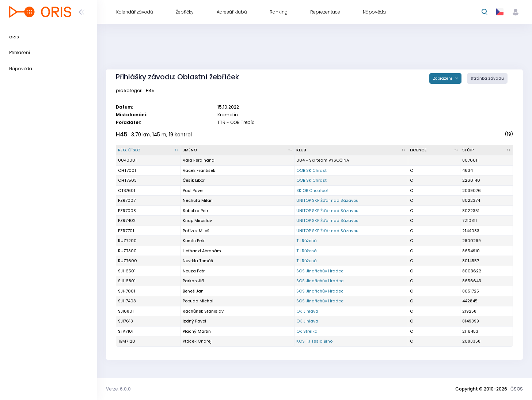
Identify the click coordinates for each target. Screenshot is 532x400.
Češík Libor (194, 180)
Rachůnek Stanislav (203, 311)
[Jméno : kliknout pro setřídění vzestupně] (238, 150)
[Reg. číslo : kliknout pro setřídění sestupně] (149, 150)
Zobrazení (443, 78)
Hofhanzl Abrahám (202, 251)
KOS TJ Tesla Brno (314, 341)
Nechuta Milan (198, 200)
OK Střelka (307, 331)
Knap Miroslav (197, 220)
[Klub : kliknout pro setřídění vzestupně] (351, 150)
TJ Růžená (307, 241)
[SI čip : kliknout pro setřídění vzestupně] (487, 150)
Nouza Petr (194, 271)
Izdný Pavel (194, 321)
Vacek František (199, 170)
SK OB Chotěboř (312, 190)
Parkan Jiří (193, 281)
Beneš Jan (193, 291)
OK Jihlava (307, 311)
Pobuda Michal (198, 301)
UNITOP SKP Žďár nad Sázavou (327, 200)
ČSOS (517, 389)
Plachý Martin (197, 331)
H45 (122, 134)
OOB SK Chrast (311, 170)
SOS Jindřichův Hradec (320, 271)
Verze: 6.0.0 (118, 389)
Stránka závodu (487, 78)
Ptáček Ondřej (197, 341)
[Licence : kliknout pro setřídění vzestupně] (434, 150)
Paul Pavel (193, 190)
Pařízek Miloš (196, 231)
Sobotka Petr (195, 211)
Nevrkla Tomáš (198, 261)
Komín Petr (194, 241)
